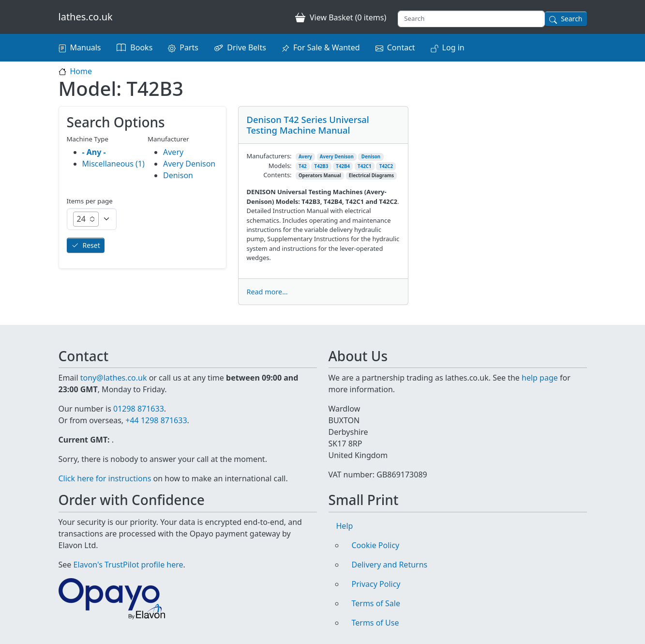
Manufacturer (168, 139)
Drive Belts (247, 47)
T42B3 (322, 166)
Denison (371, 157)
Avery (305, 157)
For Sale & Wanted (327, 47)
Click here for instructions (105, 478)
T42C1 (365, 166)
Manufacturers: (269, 156)
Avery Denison (337, 157)
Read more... (267, 292)
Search (571, 19)
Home (81, 71)
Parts (189, 47)
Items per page (90, 201)
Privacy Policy (376, 584)
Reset (91, 245)
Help (345, 526)
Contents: (277, 175)
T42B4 (343, 166)
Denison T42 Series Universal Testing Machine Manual (307, 125)
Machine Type (88, 139)
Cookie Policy (376, 545)
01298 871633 (139, 409)
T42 (303, 166)
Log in (453, 47)
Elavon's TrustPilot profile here (128, 565)
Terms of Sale (376, 603)
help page (540, 378)
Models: (280, 166)
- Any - (94, 152)
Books (141, 47)
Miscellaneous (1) (113, 164)
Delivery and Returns (390, 565)
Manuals (86, 47)
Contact (401, 47)
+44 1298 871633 (156, 420)
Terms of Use (375, 623)
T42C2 (386, 166)
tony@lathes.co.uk (114, 378)
